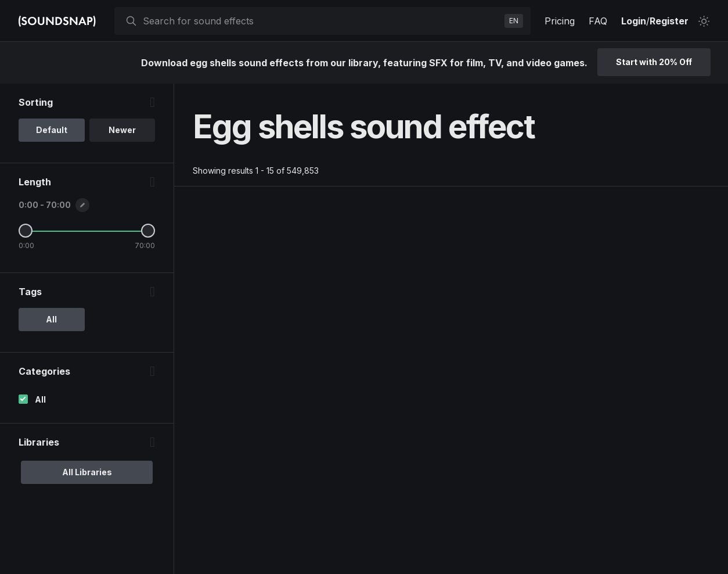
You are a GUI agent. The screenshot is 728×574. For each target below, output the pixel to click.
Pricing (560, 21)
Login (634, 21)
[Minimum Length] (26, 231)
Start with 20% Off (654, 62)
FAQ (598, 21)
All (40, 399)
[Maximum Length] (148, 231)
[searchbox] (321, 21)
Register (669, 21)
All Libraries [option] (87, 472)
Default (52, 130)
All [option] (51, 319)
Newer (122, 130)
